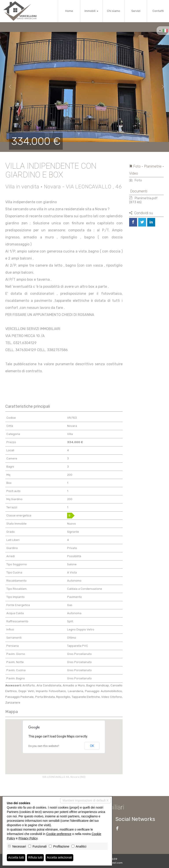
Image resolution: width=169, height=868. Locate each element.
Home (69, 11)
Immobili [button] (91, 11)
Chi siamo (114, 11)
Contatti (158, 11)
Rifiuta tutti (36, 858)
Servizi (136, 11)
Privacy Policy (28, 838)
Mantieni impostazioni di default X (85, 800)
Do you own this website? (44, 746)
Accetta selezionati (60, 858)
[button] (8, 87)
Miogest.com (114, 863)
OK (92, 746)
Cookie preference (59, 834)
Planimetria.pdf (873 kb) (143, 200)
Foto (136, 180)
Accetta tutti (16, 858)
